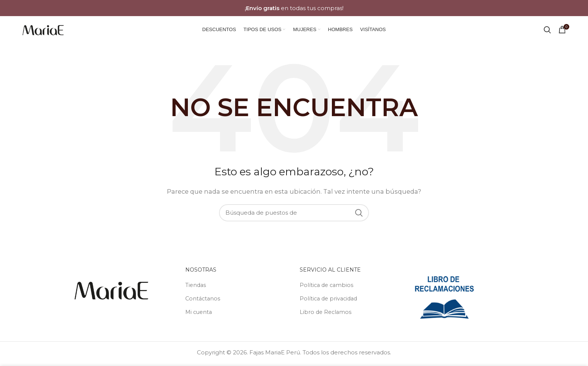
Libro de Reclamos (326, 315)
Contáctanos (203, 301)
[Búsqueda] (547, 31)
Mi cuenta (199, 315)
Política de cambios (328, 288)
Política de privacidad (330, 301)
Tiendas (196, 288)
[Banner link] (294, 8)
